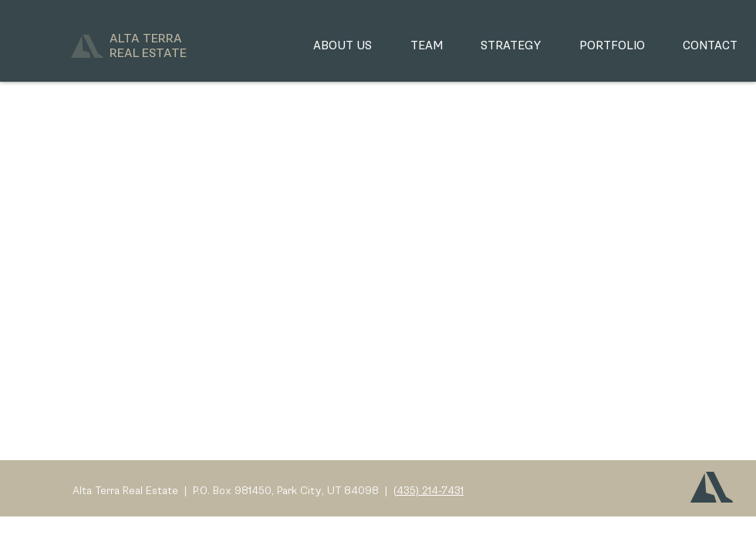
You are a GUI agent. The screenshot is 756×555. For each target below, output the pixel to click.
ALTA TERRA (148, 46)
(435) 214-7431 (429, 491)
